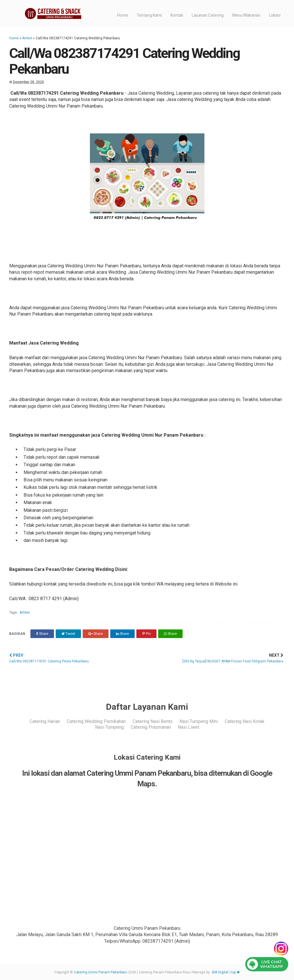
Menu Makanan (246, 15)
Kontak (177, 15)
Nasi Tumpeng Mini (199, 721)
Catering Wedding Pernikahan (96, 721)
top (235, 972)
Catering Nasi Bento (153, 721)
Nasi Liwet (188, 727)
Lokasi (275, 15)
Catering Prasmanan (151, 727)
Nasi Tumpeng (109, 727)
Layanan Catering (208, 15)
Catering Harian (45, 721)
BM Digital (220, 972)
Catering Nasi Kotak (245, 721)
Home (123, 15)
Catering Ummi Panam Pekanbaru (100, 972)
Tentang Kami (149, 15)
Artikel (27, 38)
